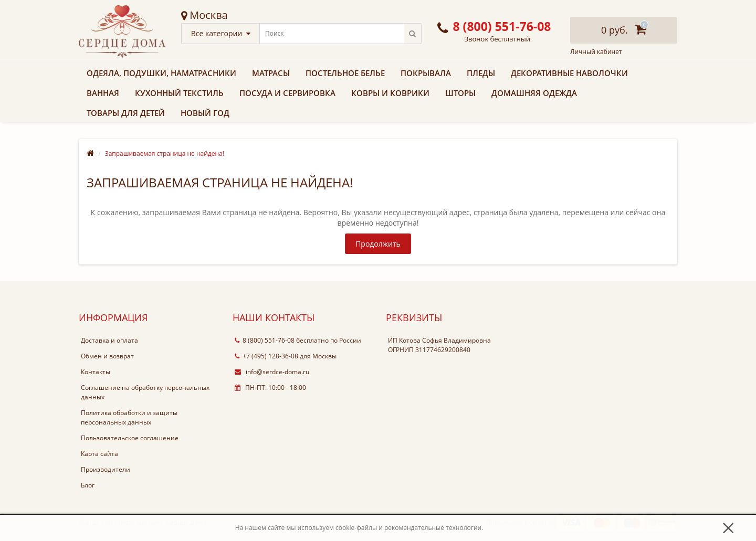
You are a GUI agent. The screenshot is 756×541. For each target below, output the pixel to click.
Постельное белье (345, 73)
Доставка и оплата (109, 340)
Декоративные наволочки (569, 73)
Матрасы (271, 73)
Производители (106, 469)
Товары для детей (126, 113)
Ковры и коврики (390, 93)
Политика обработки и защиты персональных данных (129, 417)
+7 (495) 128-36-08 (266, 356)
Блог (88, 485)
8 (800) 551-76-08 (265, 340)
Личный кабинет (596, 52)
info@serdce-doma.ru (272, 372)
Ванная (103, 93)
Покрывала (426, 73)
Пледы (481, 73)
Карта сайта (99, 454)
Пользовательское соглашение (130, 438)
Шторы (460, 93)
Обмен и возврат (107, 356)
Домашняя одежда (534, 93)
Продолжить (378, 244)
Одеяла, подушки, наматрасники (161, 73)
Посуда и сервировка (287, 93)
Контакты (96, 372)
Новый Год (205, 113)
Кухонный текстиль (179, 93)
